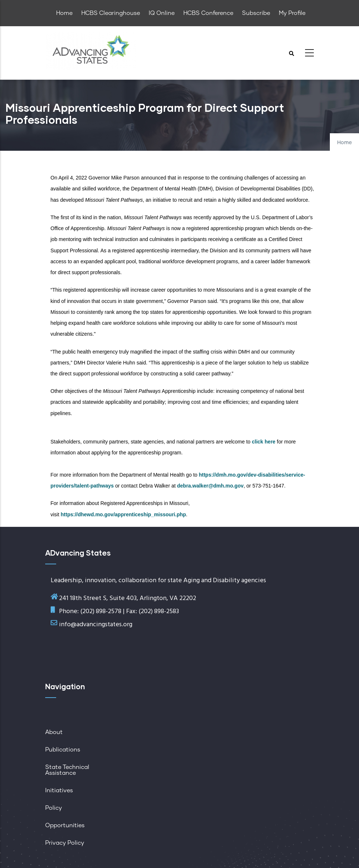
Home (344, 143)
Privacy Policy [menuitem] (65, 843)
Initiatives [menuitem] (59, 790)
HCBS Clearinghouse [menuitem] (111, 13)
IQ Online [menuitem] (162, 13)
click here (264, 442)
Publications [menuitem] (63, 750)
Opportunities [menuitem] (65, 825)
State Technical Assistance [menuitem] (67, 770)
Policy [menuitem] (54, 808)
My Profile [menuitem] (292, 13)
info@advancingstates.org (96, 625)
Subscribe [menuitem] (256, 13)
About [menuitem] (54, 732)
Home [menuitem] (64, 13)
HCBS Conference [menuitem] (208, 13)
